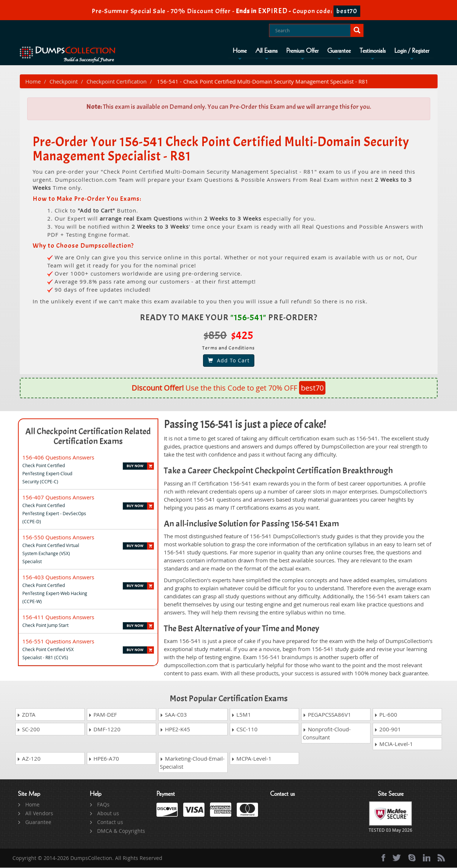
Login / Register (412, 51)
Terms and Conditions (228, 348)
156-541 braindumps (285, 658)
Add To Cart (229, 361)
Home (240, 51)
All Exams (266, 51)
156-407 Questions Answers (58, 498)
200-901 (388, 730)
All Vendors (39, 814)
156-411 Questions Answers (58, 617)
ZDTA (26, 715)
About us (108, 814)
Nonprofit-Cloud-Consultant (327, 734)
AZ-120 (29, 759)
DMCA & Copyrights (121, 831)
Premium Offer (302, 51)
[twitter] (397, 858)
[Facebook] (383, 858)
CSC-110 (244, 730)
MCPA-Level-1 (251, 759)
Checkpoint (64, 82)
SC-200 (28, 730)
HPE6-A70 (104, 759)
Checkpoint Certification (117, 82)
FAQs (103, 805)
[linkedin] (427, 858)
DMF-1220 (104, 730)
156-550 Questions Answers (58, 538)
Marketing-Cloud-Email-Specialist (192, 763)
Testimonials (373, 51)
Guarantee (339, 51)
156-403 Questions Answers (58, 577)
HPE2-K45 (175, 730)
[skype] (412, 858)
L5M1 (241, 715)
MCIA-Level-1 (394, 744)
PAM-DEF (103, 715)
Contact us (110, 822)
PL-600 (386, 715)
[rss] (441, 858)
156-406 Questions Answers (58, 458)
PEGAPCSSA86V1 (327, 715)
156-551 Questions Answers (58, 642)
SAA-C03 (173, 715)
